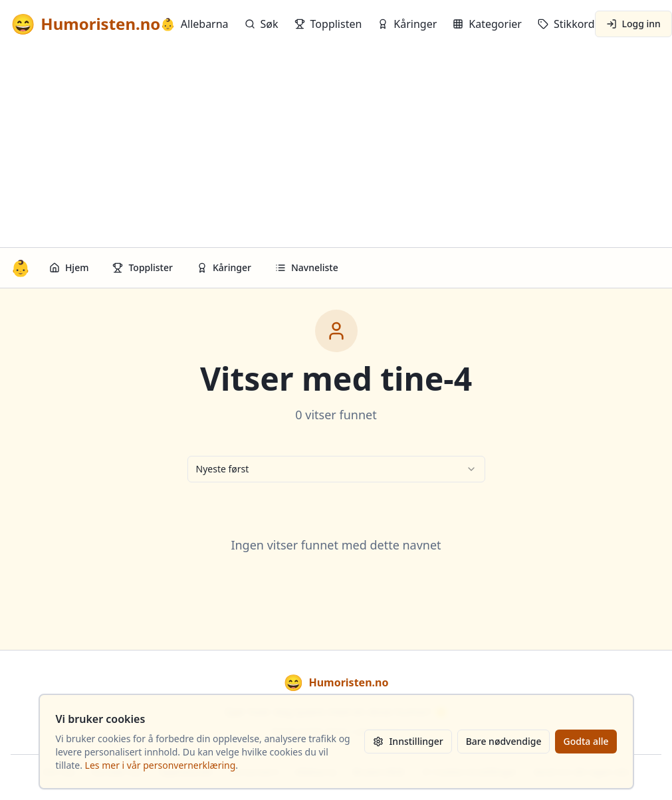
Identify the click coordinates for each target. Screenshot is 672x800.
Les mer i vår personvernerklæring (161, 765)
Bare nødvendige (504, 741)
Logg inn (633, 24)
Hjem (69, 267)
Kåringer (407, 24)
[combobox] (336, 469)
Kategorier (487, 24)
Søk (262, 24)
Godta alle (586, 741)
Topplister (143, 267)
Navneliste (307, 267)
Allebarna (194, 24)
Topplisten (328, 24)
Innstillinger (408, 741)
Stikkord (566, 24)
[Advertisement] (336, 148)
